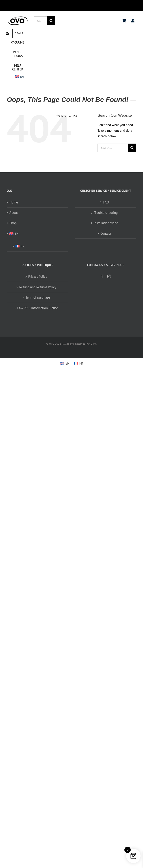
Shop (13, 223)
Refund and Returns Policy (38, 287)
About (14, 213)
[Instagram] (109, 276)
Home (14, 202)
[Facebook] (102, 276)
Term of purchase (38, 297)
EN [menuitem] (67, 363)
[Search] (51, 21)
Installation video (106, 223)
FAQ (106, 202)
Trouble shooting (106, 213)
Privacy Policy (38, 277)
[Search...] (40, 21)
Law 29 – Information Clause (38, 308)
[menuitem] (20, 77)
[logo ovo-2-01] (18, 17)
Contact (106, 233)
